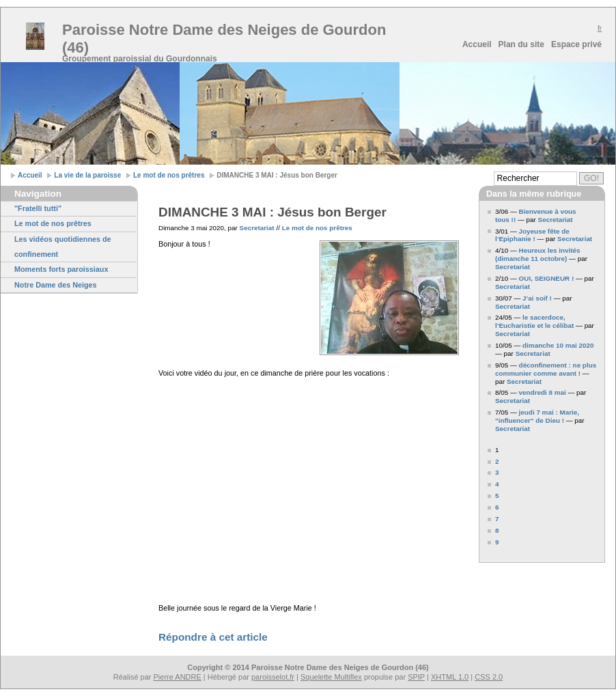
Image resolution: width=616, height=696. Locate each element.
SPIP (416, 677)
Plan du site (521, 44)
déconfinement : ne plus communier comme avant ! (546, 369)
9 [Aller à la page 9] (497, 542)
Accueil (477, 44)
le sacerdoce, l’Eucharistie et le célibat (534, 321)
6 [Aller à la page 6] (497, 507)
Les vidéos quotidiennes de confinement (63, 247)
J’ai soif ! (537, 298)
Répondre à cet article (213, 637)
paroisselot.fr (273, 677)
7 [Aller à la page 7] (497, 519)
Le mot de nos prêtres (169, 175)
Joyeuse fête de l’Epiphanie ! (532, 235)
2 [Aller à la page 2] (497, 461)
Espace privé (576, 44)
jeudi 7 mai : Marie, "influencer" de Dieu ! (537, 416)
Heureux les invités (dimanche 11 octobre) (538, 254)
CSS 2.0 (489, 677)
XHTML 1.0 (450, 677)
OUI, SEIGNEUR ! (547, 278)
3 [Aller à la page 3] (497, 472)
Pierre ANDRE (178, 677)
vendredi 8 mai (543, 392)
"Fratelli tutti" (38, 208)
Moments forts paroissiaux (61, 269)
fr (600, 28)
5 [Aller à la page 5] (497, 496)
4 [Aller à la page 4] (497, 484)
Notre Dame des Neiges (56, 285)
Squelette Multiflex (331, 677)
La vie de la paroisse (87, 175)
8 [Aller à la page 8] (497, 530)
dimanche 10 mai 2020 (558, 345)
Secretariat (257, 228)
